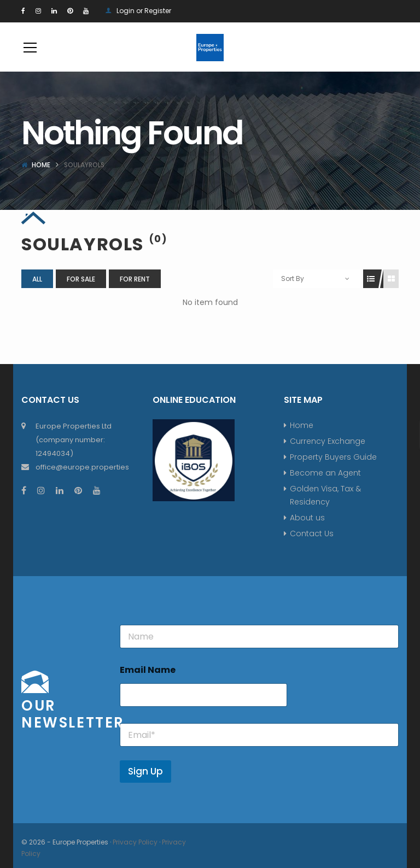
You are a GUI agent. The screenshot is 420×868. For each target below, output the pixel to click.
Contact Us (312, 533)
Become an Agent (325, 473)
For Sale (81, 279)
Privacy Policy (135, 842)
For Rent (135, 279)
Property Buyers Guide (333, 457)
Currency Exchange (328, 441)
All (37, 279)
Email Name (148, 670)
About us (307, 518)
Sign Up (145, 771)
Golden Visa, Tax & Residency (325, 495)
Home (41, 165)
